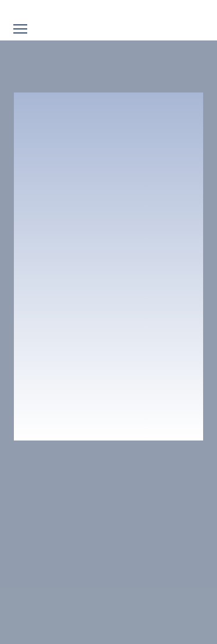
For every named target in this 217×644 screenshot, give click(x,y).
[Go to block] (108, 10)
